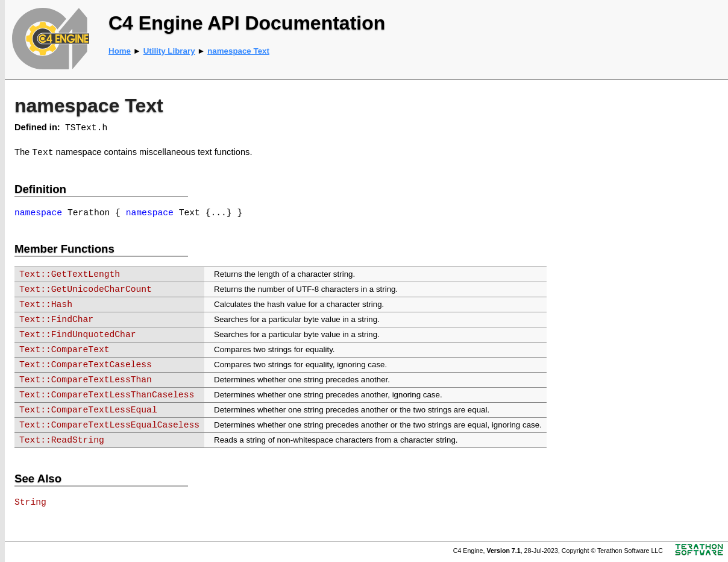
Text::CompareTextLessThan (86, 380)
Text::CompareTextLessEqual (88, 410)
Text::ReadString (62, 440)
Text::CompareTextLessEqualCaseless (109, 425)
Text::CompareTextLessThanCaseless (107, 395)
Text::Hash (46, 305)
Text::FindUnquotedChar (78, 335)
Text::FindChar (56, 320)
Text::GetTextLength (70, 274)
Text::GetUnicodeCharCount (86, 289)
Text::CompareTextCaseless (86, 365)
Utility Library (169, 51)
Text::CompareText (64, 350)
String (30, 502)
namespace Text (238, 51)
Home (120, 51)
